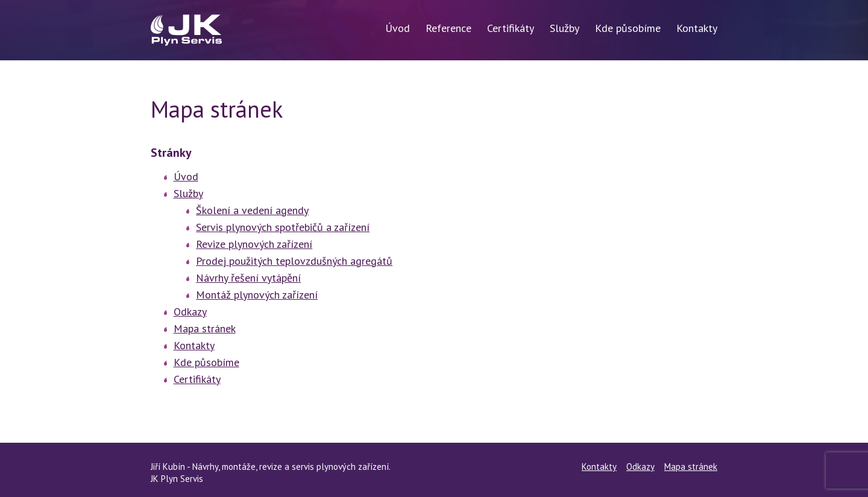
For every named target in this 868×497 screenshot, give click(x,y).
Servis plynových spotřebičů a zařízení (283, 227)
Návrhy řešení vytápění (248, 278)
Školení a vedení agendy (252, 210)
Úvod (398, 28)
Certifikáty (511, 28)
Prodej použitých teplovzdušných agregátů (294, 261)
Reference (448, 28)
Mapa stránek (205, 328)
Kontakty (697, 28)
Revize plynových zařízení (254, 244)
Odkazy (190, 312)
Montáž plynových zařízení (257, 295)
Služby (565, 28)
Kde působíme (628, 28)
